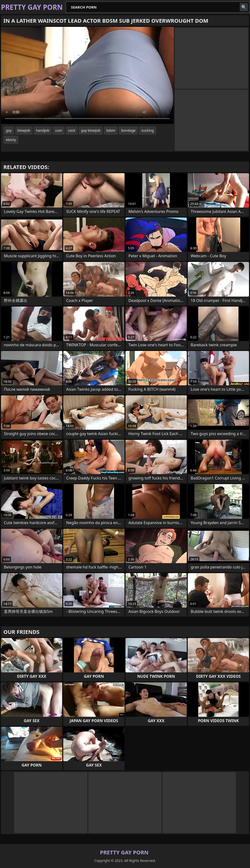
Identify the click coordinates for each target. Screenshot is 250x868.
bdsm (111, 130)
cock (72, 130)
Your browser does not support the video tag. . (87, 75)
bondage (128, 130)
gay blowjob (91, 130)
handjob (43, 130)
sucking (147, 130)
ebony (11, 140)
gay (9, 130)
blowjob (24, 130)
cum (59, 130)
